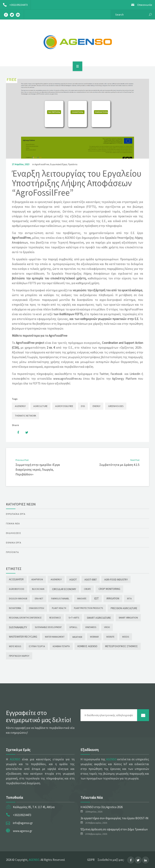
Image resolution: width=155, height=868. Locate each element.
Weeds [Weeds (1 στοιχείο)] (126, 637)
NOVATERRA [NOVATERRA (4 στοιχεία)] (15, 608)
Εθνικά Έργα (14, 543)
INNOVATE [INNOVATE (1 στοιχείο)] (82, 599)
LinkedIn (135, 374)
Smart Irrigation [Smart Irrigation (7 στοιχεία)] (128, 618)
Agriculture (40, 406)
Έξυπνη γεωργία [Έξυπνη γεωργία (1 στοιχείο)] (37, 646)
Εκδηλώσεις (13, 533)
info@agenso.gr (23, 823)
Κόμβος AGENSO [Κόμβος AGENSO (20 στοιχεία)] (87, 646)
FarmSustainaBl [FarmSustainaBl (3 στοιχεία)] (60, 598)
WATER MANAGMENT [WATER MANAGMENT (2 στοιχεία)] (55, 637)
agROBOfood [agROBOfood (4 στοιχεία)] (17, 589)
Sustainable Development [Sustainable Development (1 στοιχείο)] (48, 627)
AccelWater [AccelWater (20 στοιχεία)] (16, 579)
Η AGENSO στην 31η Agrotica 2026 (102, 807)
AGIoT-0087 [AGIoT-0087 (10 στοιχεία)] (91, 579)
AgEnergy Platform (124, 379)
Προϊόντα (73, 164)
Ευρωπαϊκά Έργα (59, 164)
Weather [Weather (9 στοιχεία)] (77, 637)
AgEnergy (20, 406)
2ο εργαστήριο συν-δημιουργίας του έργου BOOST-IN (114, 818)
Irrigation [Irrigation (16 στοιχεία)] (113, 598)
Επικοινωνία (140, 5)
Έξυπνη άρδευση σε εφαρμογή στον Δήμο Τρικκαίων (114, 829)
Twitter (104, 374)
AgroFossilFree (42, 164)
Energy (96, 406)
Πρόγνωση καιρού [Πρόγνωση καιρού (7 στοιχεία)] (19, 656)
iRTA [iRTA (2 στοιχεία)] (129, 599)
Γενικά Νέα (13, 523)
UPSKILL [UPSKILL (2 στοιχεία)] (73, 627)
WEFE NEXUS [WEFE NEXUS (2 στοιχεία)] (15, 646)
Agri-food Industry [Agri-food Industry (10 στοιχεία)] (116, 579)
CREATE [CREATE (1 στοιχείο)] (87, 589)
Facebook (116, 374)
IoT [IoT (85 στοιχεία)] (96, 598)
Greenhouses (116, 406)
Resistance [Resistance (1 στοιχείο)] (55, 618)
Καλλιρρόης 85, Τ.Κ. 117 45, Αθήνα (34, 807)
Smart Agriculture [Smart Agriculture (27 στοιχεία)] (99, 618)
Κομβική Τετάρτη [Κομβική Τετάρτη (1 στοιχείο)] (61, 646)
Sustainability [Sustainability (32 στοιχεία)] (18, 627)
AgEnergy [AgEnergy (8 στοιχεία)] (56, 579)
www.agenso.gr (23, 831)
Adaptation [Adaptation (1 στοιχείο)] (37, 579)
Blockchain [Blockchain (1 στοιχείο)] (38, 589)
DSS (83, 406)
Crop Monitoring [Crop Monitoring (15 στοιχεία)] (109, 589)
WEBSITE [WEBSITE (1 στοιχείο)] (110, 637)
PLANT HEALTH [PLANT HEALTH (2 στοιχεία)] (59, 608)
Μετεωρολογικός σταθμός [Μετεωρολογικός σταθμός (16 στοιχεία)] (121, 646)
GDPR (91, 860)
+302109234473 (14, 5)
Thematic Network (26, 416)
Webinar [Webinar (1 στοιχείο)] (94, 637)
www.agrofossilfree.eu (67, 379)
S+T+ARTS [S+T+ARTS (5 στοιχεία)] (74, 618)
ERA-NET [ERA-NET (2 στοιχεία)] (39, 599)
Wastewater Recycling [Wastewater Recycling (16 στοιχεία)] (23, 637)
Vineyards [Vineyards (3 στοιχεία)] (91, 627)
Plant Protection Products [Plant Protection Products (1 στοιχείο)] (88, 608)
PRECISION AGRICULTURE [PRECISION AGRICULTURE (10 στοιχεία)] (124, 608)
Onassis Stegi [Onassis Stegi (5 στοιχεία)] (36, 608)
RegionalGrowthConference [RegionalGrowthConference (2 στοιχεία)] (25, 618)
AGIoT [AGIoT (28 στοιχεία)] (73, 579)
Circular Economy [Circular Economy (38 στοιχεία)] (64, 589)
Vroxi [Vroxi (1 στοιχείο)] (107, 627)
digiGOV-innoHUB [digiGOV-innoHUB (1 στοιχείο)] (18, 599)
